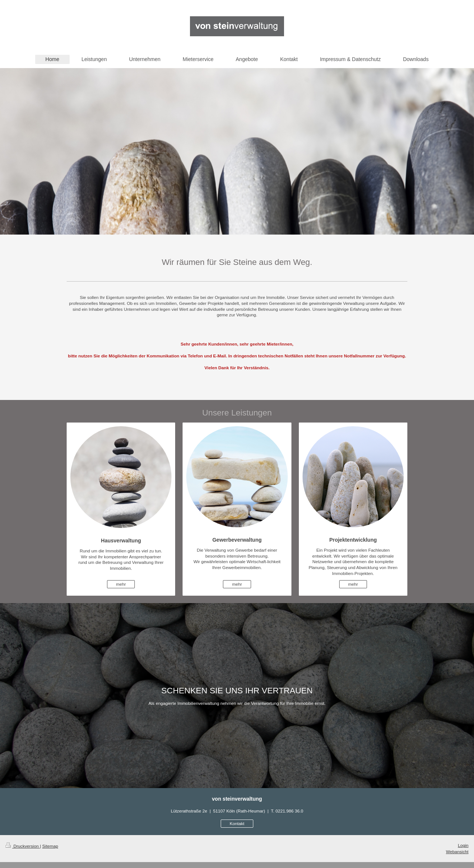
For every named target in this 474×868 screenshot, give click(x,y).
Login (463, 845)
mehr (121, 584)
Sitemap (50, 846)
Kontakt (237, 823)
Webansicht (457, 852)
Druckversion (23, 846)
